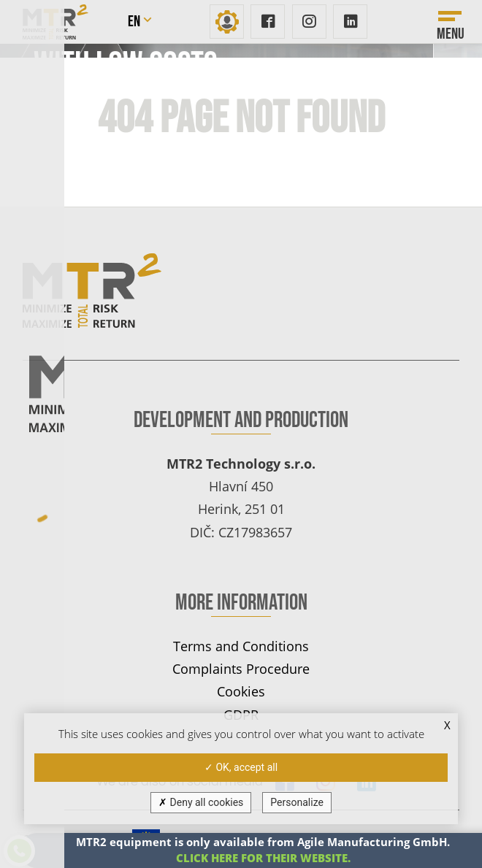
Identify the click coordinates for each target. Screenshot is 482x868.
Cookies (241, 691)
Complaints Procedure (241, 668)
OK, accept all (241, 767)
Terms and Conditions (241, 646)
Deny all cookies (201, 802)
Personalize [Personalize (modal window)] (297, 802)
